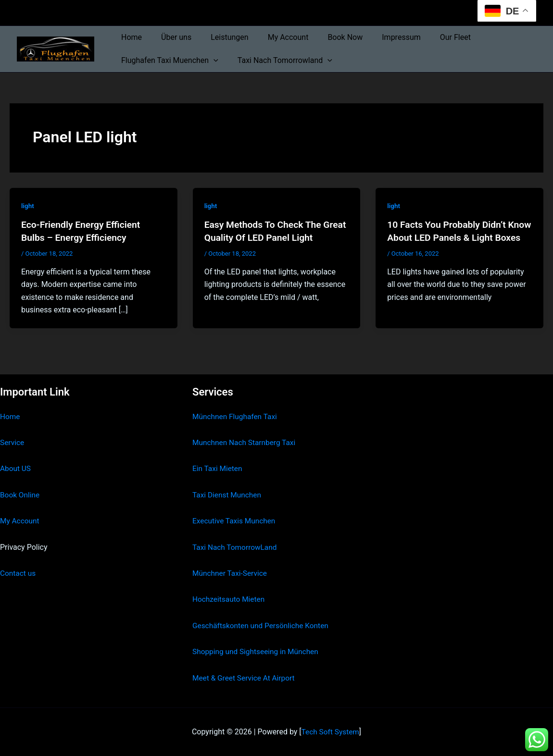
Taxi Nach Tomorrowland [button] (279, 61)
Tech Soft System (330, 732)
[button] (212, 61)
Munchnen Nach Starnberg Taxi (246, 442)
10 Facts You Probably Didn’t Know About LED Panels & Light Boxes (455, 237)
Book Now (328, 37)
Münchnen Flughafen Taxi (236, 416)
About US (16, 468)
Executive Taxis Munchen (235, 521)
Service (13, 442)
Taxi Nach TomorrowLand (236, 547)
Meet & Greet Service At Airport (245, 678)
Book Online (20, 495)
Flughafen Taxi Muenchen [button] (168, 61)
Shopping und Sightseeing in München (258, 651)
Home (130, 37)
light (28, 206)
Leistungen (220, 37)
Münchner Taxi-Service (231, 573)
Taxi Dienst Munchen (228, 495)
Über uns (170, 37)
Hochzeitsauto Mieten (230, 599)
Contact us (19, 573)
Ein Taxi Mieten (218, 468)
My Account (275, 37)
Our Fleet (430, 37)
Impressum (380, 37)
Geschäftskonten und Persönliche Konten (263, 626)
